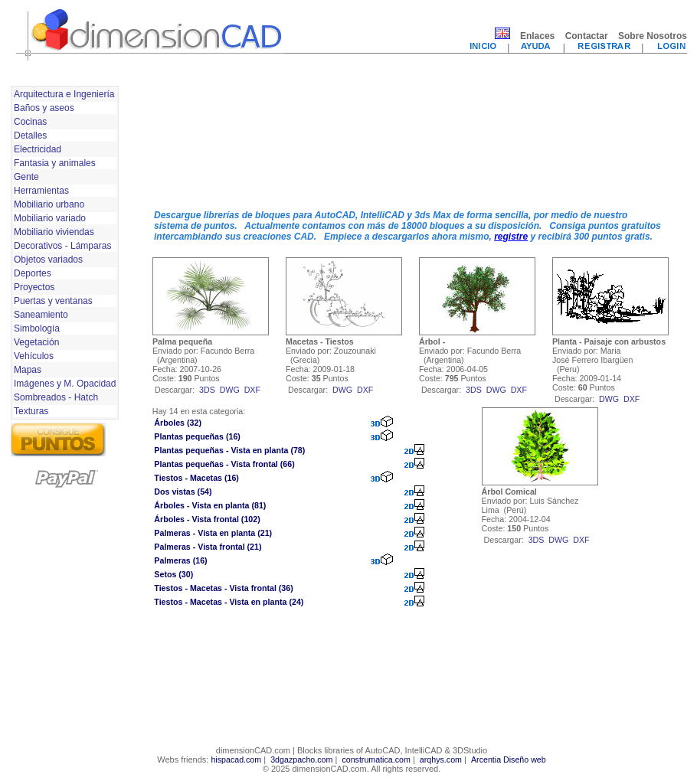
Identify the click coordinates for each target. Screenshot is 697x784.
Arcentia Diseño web (509, 759)
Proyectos (34, 287)
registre (511, 237)
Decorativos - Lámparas (62, 246)
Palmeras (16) (180, 560)
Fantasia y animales (55, 163)
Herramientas (41, 191)
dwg (230, 390)
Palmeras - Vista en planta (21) (213, 533)
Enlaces (537, 36)
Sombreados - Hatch (56, 397)
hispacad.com (236, 759)
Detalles (30, 136)
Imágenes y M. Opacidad (65, 384)
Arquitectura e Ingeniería (64, 94)
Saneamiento (41, 315)
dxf (252, 390)
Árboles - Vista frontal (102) (207, 519)
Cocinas (30, 122)
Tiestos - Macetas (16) (196, 478)
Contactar (587, 36)
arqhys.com (441, 759)
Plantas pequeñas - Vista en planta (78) (229, 450)
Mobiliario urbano (49, 204)
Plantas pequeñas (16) (197, 436)
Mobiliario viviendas (54, 232)
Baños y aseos (44, 108)
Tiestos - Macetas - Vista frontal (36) (223, 588)
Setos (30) (173, 574)
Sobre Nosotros (653, 36)
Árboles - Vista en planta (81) (210, 505)
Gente (26, 177)
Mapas (28, 370)
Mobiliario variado (50, 218)
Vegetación (36, 342)
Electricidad (38, 149)
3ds (207, 390)
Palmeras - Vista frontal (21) (208, 547)
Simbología (37, 328)
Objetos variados (48, 260)
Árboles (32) (178, 423)
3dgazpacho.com (301, 759)
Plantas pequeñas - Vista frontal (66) (224, 464)
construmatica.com (376, 759)
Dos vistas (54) (183, 492)
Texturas (31, 411)
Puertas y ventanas (53, 301)
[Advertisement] (212, 140)
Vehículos (34, 356)
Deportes (33, 273)
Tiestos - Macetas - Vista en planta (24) (229, 602)
